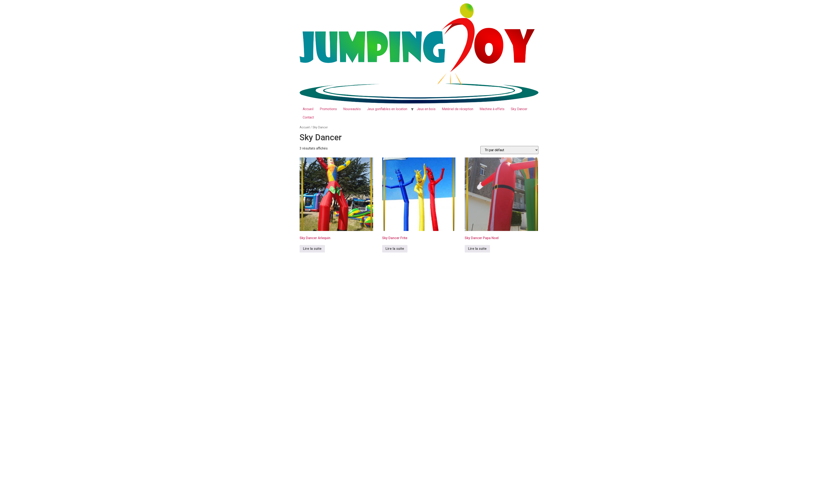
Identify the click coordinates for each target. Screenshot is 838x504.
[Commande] (509, 150)
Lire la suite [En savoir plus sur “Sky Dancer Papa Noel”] (477, 249)
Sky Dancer (519, 109)
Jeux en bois (426, 109)
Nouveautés (352, 109)
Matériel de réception (458, 109)
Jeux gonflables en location (387, 109)
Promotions (328, 109)
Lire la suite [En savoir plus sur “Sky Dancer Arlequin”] (312, 249)
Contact (308, 117)
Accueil (308, 109)
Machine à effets (492, 109)
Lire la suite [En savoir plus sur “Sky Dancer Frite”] (395, 249)
